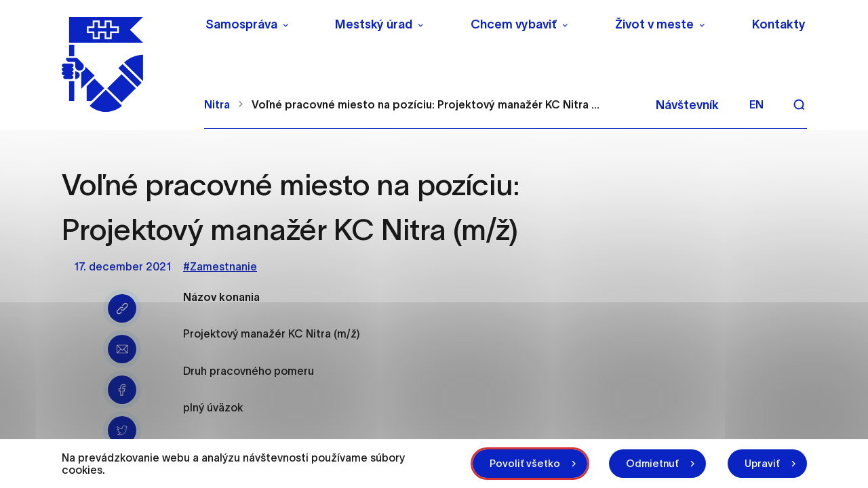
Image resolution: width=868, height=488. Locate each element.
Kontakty (779, 24)
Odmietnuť (652, 463)
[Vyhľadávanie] (799, 104)
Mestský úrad (374, 24)
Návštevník (687, 105)
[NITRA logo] (124, 64)
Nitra (217, 104)
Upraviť (762, 463)
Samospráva (241, 24)
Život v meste (654, 24)
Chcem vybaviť (514, 24)
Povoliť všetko (525, 463)
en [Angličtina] (756, 104)
